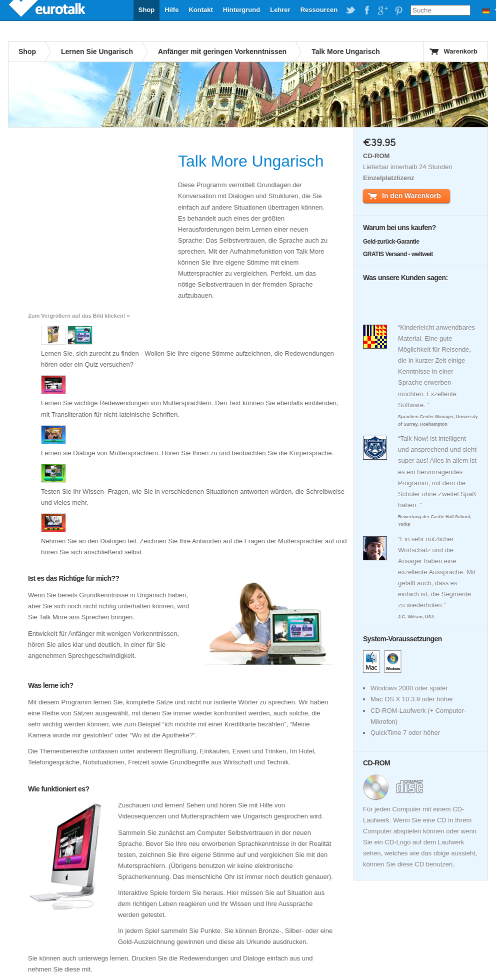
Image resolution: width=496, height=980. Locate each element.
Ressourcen (319, 10)
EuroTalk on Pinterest (398, 11)
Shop (147, 10)
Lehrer (280, 10)
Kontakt (200, 10)
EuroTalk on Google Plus (382, 11)
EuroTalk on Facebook (366, 11)
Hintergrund (241, 10)
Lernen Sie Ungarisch (97, 52)
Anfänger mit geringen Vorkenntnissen (222, 52)
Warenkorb (461, 51)
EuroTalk (48, 10)
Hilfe (171, 10)
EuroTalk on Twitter (350, 11)
